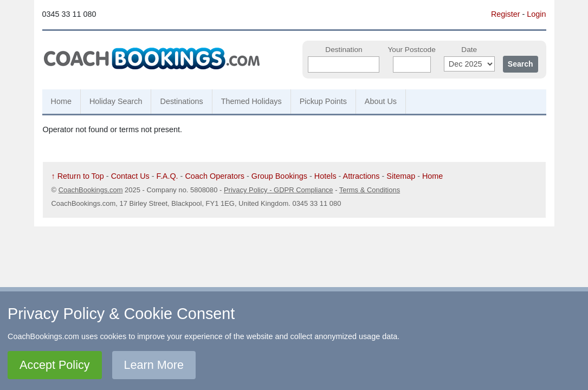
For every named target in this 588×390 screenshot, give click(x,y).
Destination (344, 50)
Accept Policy (55, 365)
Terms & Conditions (370, 190)
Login (536, 14)
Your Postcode (411, 50)
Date (469, 50)
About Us (381, 101)
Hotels (325, 176)
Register (506, 14)
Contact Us (130, 176)
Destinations (181, 101)
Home (61, 101)
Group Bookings (279, 176)
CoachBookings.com (91, 190)
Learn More (154, 365)
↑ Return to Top (78, 176)
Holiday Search (116, 101)
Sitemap (401, 176)
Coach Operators (215, 176)
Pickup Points (323, 101)
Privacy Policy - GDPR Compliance (279, 190)
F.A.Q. (167, 176)
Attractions (361, 176)
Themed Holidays (251, 101)
